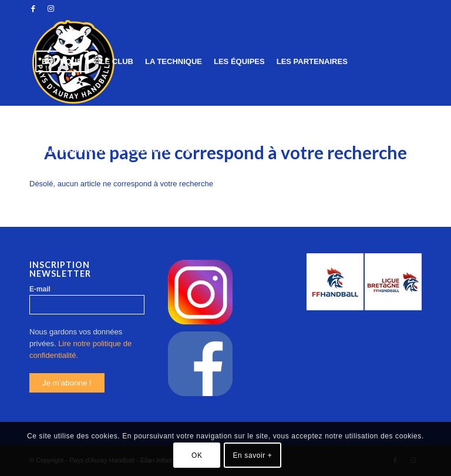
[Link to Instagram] (51, 9)
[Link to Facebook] (33, 9)
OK (197, 455)
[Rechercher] (188, 150)
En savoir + (253, 455)
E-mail (42, 289)
